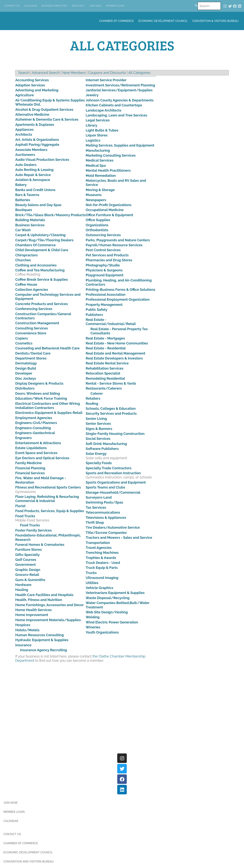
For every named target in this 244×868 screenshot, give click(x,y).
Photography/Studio (103, 265)
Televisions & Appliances (106, 518)
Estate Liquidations (31, 448)
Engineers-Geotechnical (35, 433)
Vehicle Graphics (100, 588)
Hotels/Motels (27, 630)
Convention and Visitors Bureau (29, 862)
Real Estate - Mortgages (105, 338)
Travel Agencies (99, 548)
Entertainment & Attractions (38, 443)
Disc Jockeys (26, 378)
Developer (24, 373)
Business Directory (55, 6)
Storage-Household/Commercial (113, 492)
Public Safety (97, 310)
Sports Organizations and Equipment (116, 482)
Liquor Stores (97, 135)
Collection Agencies (32, 290)
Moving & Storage (100, 190)
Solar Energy (96, 454)
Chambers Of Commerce (35, 245)
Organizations (97, 225)
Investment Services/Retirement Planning (120, 85)
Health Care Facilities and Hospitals (44, 595)
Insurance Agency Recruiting (43, 650)
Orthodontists (97, 230)
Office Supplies (98, 220)
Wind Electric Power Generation (112, 622)
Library (92, 125)
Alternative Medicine (32, 114)
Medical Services (100, 160)
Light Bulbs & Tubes (102, 130)
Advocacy (78, 6)
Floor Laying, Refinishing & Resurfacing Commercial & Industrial (47, 499)
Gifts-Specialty (27, 555)
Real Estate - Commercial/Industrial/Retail (111, 322)
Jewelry (92, 95)
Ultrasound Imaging (102, 578)
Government (25, 565)
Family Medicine (28, 463)
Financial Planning (30, 468)
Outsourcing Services (103, 235)
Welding (93, 617)
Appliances (24, 130)
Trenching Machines (102, 553)
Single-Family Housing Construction (115, 434)
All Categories (139, 73)
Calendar (31, 6)
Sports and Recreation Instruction (113, 473)
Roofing (92, 404)
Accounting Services (32, 80)
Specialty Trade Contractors (109, 468)
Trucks (91, 573)
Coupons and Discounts (107, 73)
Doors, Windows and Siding (38, 393)
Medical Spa (96, 165)
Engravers (23, 438)
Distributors (25, 388)
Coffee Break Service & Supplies (42, 279)
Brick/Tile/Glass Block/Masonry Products (50, 215)
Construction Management (37, 323)
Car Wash (23, 230)
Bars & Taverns (27, 195)
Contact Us (12, 6)
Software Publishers (102, 449)
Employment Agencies (34, 418)
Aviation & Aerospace (33, 180)
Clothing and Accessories (36, 265)
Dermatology (26, 363)
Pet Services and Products (107, 255)
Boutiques (24, 210)
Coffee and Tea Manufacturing (40, 270)
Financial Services (30, 473)
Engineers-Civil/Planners (36, 423)
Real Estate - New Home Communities (117, 343)
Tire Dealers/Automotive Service (113, 527)
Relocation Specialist (103, 373)
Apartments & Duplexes (35, 125)
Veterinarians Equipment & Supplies (115, 593)
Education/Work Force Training (41, 398)
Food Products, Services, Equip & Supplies (50, 511)
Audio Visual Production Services (42, 160)
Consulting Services (32, 328)
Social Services (98, 439)
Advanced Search (46, 73)
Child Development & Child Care (42, 250)
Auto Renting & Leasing (34, 170)
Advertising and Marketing (37, 90)
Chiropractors (26, 255)
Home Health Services (33, 610)
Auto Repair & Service (33, 175)
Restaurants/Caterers (104, 388)
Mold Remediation (101, 176)
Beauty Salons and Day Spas (38, 205)
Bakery (21, 185)
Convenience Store (31, 333)
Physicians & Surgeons (104, 270)
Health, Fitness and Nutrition (39, 600)
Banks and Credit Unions (35, 190)
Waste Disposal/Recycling (108, 598)
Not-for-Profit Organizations (109, 205)
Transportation (98, 543)
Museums (94, 195)
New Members (74, 73)
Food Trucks (25, 516)
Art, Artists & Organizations (37, 140)
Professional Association (106, 295)
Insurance (23, 645)
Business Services (30, 225)
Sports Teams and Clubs (106, 487)
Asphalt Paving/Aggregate (37, 145)
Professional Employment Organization (118, 299)
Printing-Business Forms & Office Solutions (121, 290)
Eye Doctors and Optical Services (42, 458)
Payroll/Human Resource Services (114, 245)
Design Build (26, 368)
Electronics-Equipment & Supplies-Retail (49, 413)
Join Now (96, 6)
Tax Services (96, 507)
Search (24, 73)
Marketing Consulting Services (111, 155)
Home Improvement (32, 615)
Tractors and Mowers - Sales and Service (119, 538)
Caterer (97, 393)
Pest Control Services (103, 250)
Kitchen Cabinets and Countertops (114, 105)
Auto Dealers (26, 165)
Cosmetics (24, 343)
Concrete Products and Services (42, 304)
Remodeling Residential (105, 378)
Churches (23, 260)
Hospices (23, 625)
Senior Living (96, 419)
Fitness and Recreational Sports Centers (48, 487)
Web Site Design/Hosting (107, 612)
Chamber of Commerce (116, 21)
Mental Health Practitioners (108, 170)
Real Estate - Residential (106, 348)
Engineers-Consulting (33, 428)
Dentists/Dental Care (33, 353)
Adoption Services (30, 85)
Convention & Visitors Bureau (216, 21)
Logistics (93, 140)
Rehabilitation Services (105, 368)
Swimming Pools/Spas (105, 502)
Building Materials (30, 220)
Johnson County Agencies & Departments (120, 100)
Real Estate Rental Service (107, 363)
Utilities (92, 583)
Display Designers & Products (39, 383)
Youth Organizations (102, 632)
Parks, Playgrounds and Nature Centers (118, 240)
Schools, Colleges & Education (111, 408)
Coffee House (26, 284)
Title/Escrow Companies (106, 533)
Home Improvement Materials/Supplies (48, 620)
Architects (24, 134)
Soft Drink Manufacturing (106, 444)
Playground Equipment (105, 275)
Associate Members (31, 150)
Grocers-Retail (27, 575)
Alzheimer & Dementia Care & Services (47, 119)
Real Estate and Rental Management (116, 353)
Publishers (94, 315)
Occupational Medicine (105, 210)
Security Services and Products (111, 413)
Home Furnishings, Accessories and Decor (49, 605)
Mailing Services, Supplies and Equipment (120, 145)
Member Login (115, 6)
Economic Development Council (163, 21)
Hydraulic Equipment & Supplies (42, 640)
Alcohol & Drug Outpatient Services (44, 110)
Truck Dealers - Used (103, 563)
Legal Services (98, 120)
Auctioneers (25, 155)
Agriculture (24, 95)
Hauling (22, 590)
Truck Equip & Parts (102, 568)
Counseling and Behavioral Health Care (47, 348)
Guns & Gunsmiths (30, 580)
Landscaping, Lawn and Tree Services (117, 115)
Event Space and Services (36, 453)
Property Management (104, 305)
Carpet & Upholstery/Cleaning (40, 235)
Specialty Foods (99, 463)
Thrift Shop (95, 522)
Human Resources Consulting (40, 635)
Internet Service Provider (106, 80)
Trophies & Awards (101, 558)
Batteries (23, 200)
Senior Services (98, 424)
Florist (20, 506)
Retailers (93, 398)
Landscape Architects (104, 110)
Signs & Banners (99, 429)
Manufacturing (98, 150)
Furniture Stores (28, 550)
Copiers (22, 338)
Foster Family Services (33, 530)
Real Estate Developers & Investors (114, 358)
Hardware (23, 585)
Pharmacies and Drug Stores (109, 260)
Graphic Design (28, 570)
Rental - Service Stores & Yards (111, 383)
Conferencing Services (34, 309)
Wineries (93, 627)
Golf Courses (26, 560)
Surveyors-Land (99, 497)
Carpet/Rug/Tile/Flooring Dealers (44, 240)
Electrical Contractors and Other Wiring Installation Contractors (48, 406)
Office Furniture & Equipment (110, 215)
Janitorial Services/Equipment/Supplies (119, 90)
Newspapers (96, 200)
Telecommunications (103, 512)
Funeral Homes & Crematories (40, 545)
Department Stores (31, 358)
